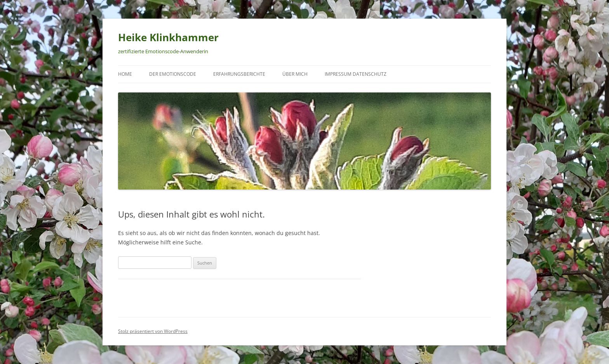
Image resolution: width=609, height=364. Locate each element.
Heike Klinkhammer (168, 37)
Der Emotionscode (173, 74)
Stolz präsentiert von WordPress (153, 331)
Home (125, 74)
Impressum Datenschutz (356, 74)
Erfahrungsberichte (239, 74)
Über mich (295, 74)
